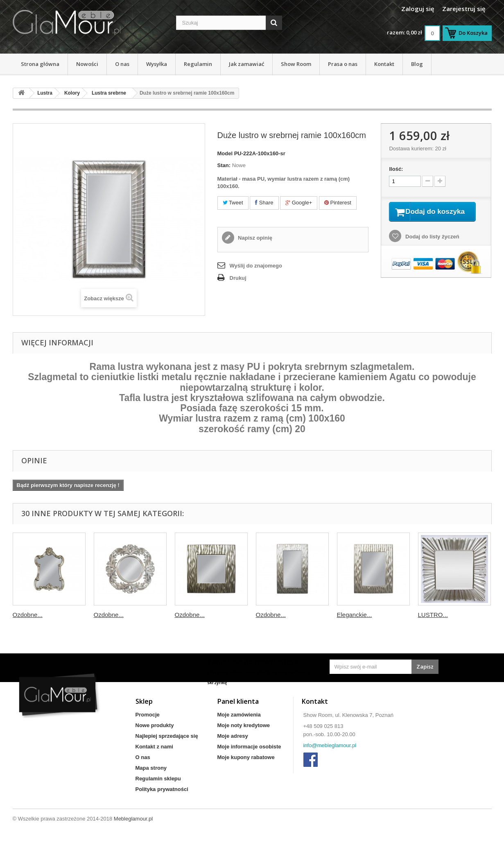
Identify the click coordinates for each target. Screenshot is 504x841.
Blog (417, 64)
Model (225, 153)
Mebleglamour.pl (133, 819)
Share (264, 203)
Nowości (87, 64)
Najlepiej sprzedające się (167, 736)
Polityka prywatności (162, 789)
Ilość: (396, 169)
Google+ (299, 203)
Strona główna (40, 64)
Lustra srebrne (109, 93)
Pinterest (338, 203)
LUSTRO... (433, 615)
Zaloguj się (418, 9)
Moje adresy (233, 736)
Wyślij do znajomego (256, 266)
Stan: (224, 165)
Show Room (296, 64)
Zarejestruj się (464, 9)
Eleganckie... (355, 615)
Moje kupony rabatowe (246, 757)
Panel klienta (238, 701)
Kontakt (384, 64)
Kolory (72, 93)
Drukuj (238, 278)
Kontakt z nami (154, 747)
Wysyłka (157, 64)
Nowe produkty (155, 725)
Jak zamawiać (246, 64)
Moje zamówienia (239, 715)
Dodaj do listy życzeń (431, 247)
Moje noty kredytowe (244, 725)
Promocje (148, 715)
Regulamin (198, 64)
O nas (122, 64)
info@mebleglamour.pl (330, 745)
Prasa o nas (343, 64)
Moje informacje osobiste (249, 747)
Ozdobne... (28, 615)
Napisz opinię (254, 238)
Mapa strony (151, 768)
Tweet (233, 203)
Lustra (45, 93)
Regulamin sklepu (158, 779)
